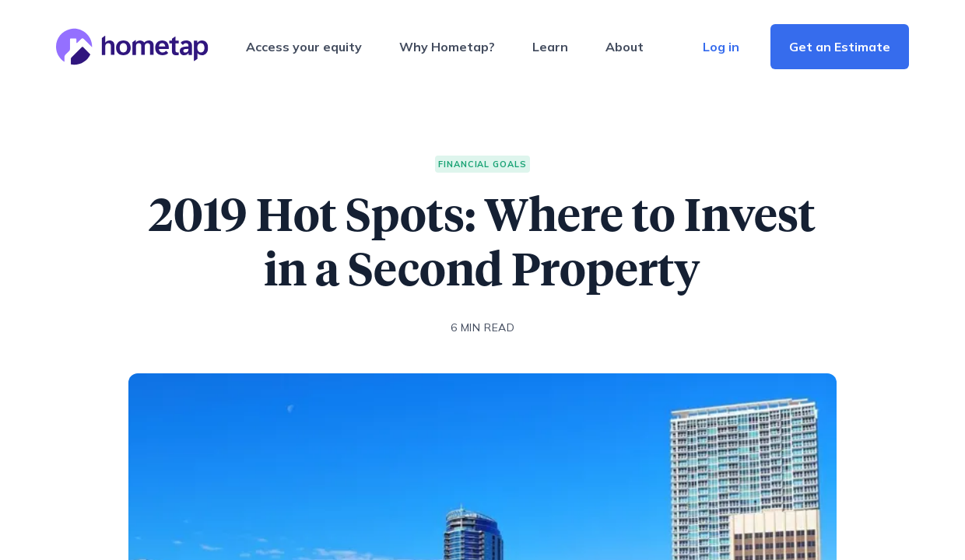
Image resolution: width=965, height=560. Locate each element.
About (625, 47)
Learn (550, 47)
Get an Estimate (840, 47)
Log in (721, 47)
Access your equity (304, 47)
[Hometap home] (132, 47)
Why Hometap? (447, 47)
